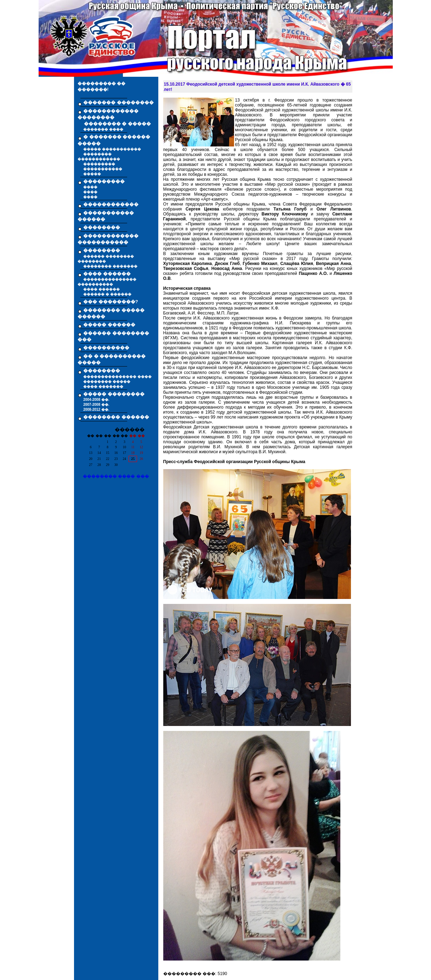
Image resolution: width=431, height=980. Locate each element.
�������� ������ (116, 417)
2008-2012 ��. (96, 410)
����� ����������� (112, 149)
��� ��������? (111, 302)
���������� (106, 348)
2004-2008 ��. (96, 400)
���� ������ (101, 289)
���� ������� (103, 387)
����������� (103, 169)
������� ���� (103, 129)
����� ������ (109, 325)
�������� (102, 227)
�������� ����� (107, 382)
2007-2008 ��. (96, 405)
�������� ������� (110, 266)
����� (92, 174)
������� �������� (118, 102)
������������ (111, 204)
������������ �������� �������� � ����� (114, 117)
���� (90, 187)
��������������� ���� (117, 377)
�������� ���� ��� (116, 476)
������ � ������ (107, 294)
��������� (99, 164)
